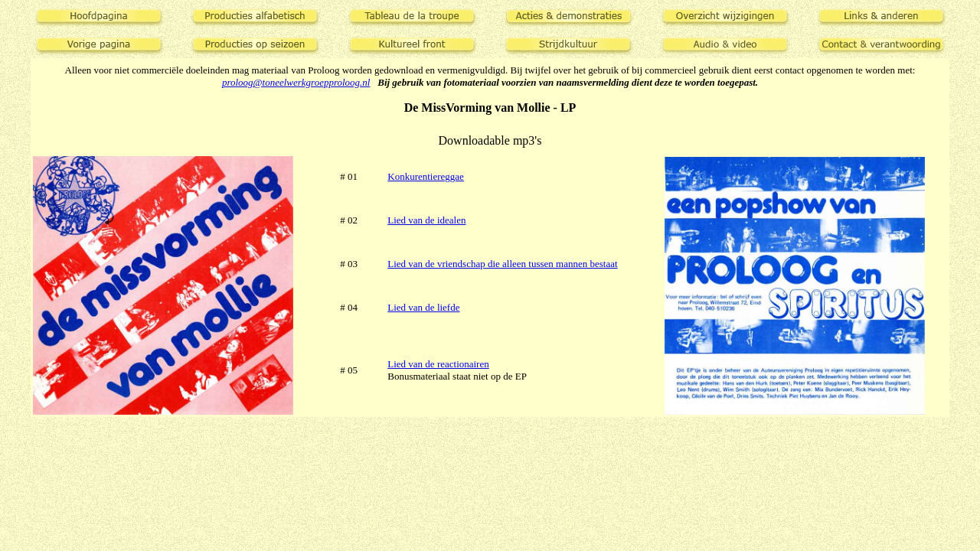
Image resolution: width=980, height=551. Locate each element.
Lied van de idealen (426, 220)
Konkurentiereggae (426, 176)
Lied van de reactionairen (438, 364)
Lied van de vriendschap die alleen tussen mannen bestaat (502, 264)
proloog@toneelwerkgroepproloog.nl (296, 82)
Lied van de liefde (423, 307)
